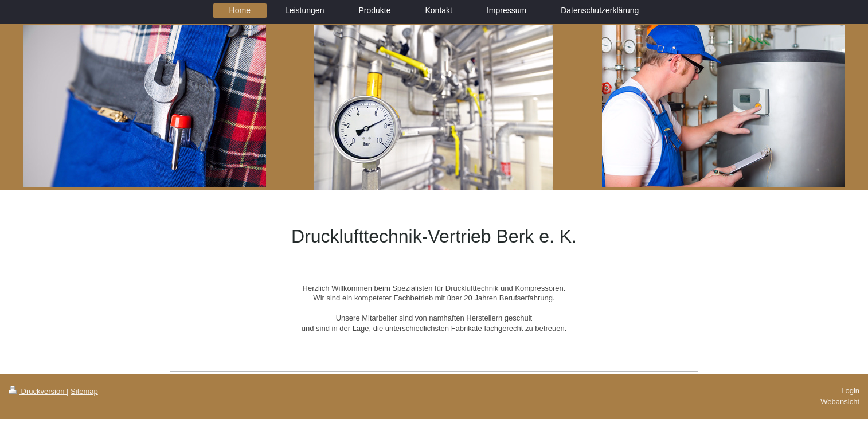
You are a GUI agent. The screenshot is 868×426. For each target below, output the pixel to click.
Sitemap (84, 391)
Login (850, 391)
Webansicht (840, 402)
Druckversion (38, 391)
